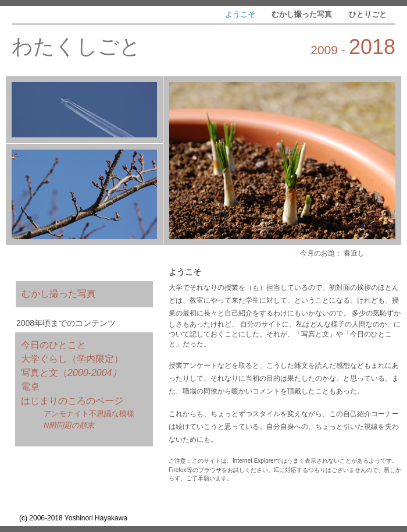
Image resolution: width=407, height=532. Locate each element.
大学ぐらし (44, 359)
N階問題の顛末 (69, 425)
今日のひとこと (53, 345)
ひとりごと (368, 14)
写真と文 (40, 373)
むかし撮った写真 (303, 14)
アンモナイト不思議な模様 (89, 414)
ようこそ (241, 14)
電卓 (30, 387)
